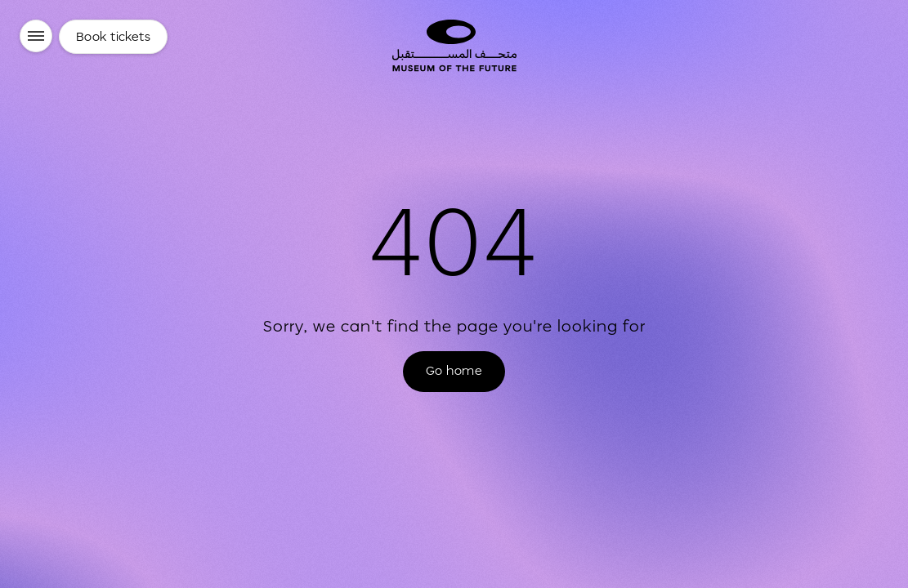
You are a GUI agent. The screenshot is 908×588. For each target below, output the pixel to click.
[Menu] (36, 36)
